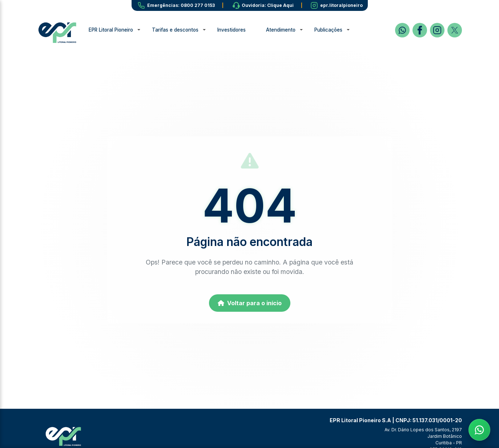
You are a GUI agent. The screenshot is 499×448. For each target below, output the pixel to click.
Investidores (239, 30)
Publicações (336, 30)
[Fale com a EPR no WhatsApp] (479, 428)
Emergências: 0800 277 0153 (181, 5)
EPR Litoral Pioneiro (118, 30)
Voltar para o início (250, 303)
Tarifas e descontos (182, 30)
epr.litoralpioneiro (341, 5)
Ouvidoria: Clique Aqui (268, 5)
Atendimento (288, 30)
